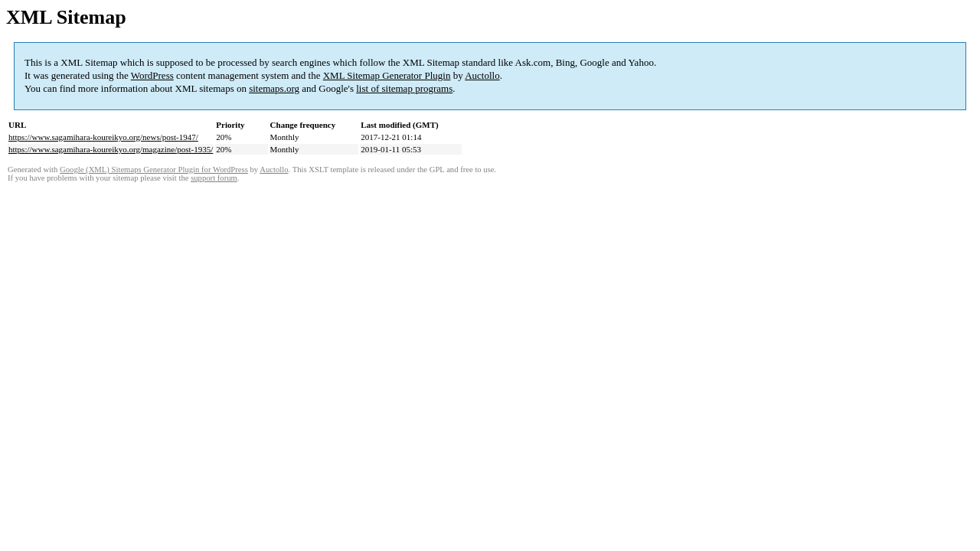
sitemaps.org (274, 88)
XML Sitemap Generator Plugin (387, 75)
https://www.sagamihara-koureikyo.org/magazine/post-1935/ (111, 149)
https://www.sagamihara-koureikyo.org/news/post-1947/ (103, 137)
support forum (214, 178)
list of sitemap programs (404, 88)
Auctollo (482, 75)
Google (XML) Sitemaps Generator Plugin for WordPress (154, 170)
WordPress (152, 75)
